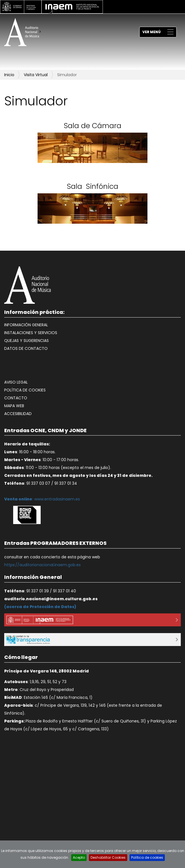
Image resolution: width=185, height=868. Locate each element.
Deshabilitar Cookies (108, 857)
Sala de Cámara (93, 126)
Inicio (9, 75)
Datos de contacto (26, 348)
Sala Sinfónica (93, 186)
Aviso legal (16, 382)
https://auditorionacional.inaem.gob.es (42, 565)
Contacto (16, 398)
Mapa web (14, 406)
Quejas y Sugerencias (26, 341)
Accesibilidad (18, 414)
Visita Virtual (36, 75)
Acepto (79, 857)
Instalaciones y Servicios (31, 333)
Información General (26, 325)
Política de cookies (25, 390)
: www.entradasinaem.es (42, 499)
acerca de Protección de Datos (40, 607)
